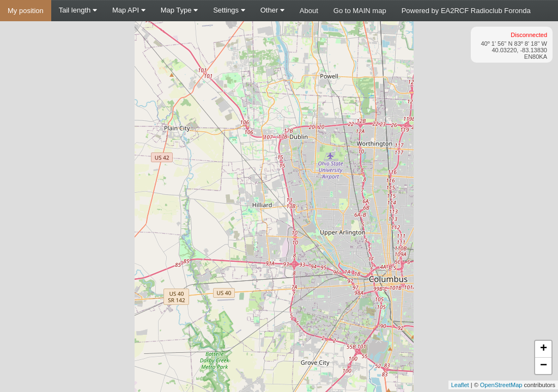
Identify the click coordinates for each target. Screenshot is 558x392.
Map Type (179, 10)
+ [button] (544, 349)
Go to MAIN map (360, 11)
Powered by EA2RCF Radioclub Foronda (466, 11)
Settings (229, 10)
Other (272, 10)
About (309, 11)
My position (26, 11)
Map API (129, 10)
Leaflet (460, 385)
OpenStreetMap (501, 385)
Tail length (78, 10)
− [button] (544, 366)
